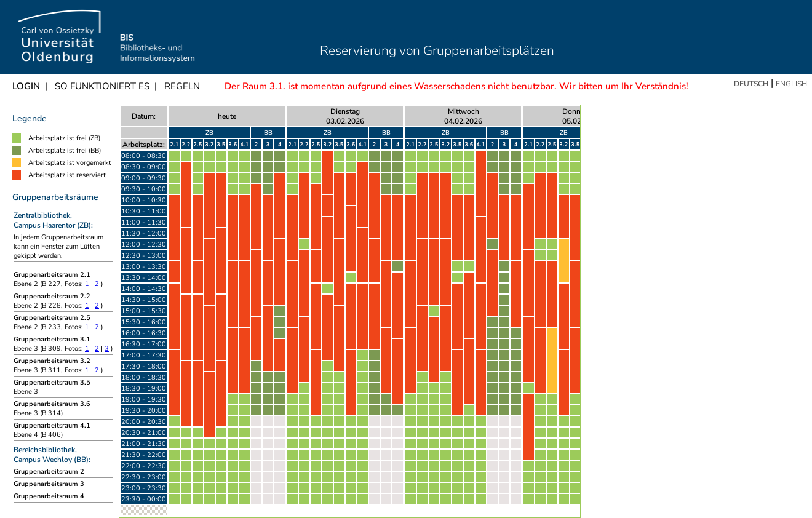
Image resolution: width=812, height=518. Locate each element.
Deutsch (751, 84)
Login (26, 86)
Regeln (182, 86)
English (791, 84)
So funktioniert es (102, 86)
